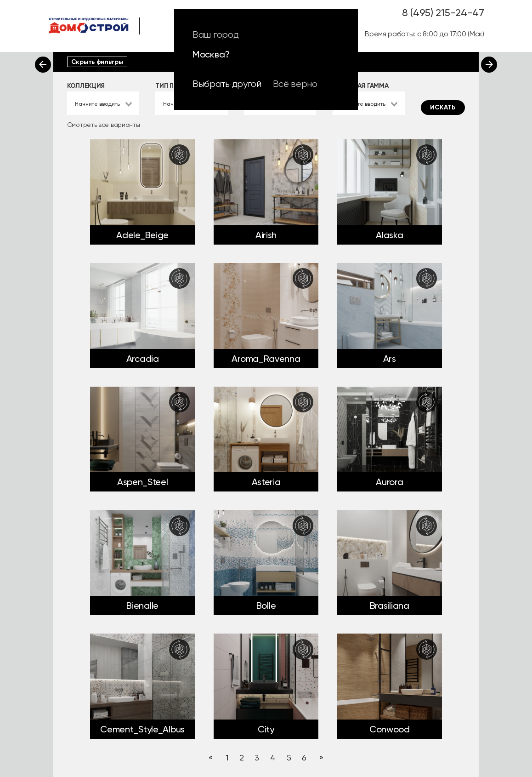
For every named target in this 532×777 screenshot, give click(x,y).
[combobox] (103, 103)
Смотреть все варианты (104, 125)
